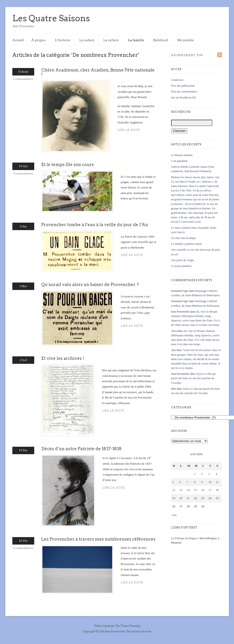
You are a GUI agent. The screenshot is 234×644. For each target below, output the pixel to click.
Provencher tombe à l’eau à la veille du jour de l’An (95, 225)
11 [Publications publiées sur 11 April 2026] (217, 482)
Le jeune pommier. (182, 266)
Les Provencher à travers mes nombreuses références (98, 539)
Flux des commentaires (184, 92)
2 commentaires (23, 79)
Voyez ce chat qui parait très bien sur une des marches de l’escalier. (193, 378)
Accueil (18, 40)
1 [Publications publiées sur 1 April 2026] (195, 474)
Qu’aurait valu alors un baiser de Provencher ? (90, 285)
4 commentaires (23, 548)
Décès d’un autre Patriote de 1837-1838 (81, 449)
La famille (138, 40)
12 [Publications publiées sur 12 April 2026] (174, 490)
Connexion (177, 80)
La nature (89, 40)
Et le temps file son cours (68, 165)
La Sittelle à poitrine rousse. (187, 244)
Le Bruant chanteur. (182, 155)
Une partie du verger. (183, 260)
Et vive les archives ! (63, 358)
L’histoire (65, 40)
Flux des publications (183, 86)
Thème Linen (102, 626)
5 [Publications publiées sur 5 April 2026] (173, 482)
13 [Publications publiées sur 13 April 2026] (181, 490)
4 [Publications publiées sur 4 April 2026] (216, 474)
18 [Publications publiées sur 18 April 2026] (217, 490)
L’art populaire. (180, 161)
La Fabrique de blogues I (185, 538)
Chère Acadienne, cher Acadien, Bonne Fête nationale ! (98, 72)
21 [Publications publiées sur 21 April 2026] (188, 498)
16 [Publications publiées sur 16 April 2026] (203, 490)
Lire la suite (113, 411)
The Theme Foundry (128, 626)
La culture (113, 40)
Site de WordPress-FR (183, 98)
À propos (41, 40)
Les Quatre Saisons (51, 18)
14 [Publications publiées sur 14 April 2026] (188, 490)
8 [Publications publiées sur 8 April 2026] (195, 482)
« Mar (174, 515)
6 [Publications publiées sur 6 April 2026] (180, 482)
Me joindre (185, 40)
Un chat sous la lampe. (184, 238)
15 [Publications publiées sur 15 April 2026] (195, 490)
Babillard (163, 40)
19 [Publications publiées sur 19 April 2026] (174, 498)
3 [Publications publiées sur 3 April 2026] (209, 474)
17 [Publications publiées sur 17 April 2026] (210, 490)
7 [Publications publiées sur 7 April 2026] (188, 482)
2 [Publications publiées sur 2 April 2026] (202, 474)
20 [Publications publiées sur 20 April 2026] (181, 498)
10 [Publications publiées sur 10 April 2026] (210, 482)
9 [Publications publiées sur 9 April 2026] (202, 482)
